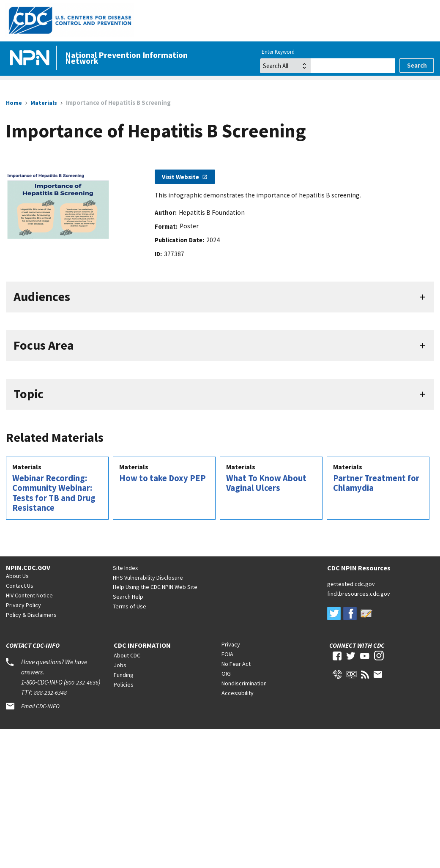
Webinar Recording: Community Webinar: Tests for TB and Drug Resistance (54, 493)
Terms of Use (130, 606)
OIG (226, 674)
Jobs (120, 665)
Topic (29, 394)
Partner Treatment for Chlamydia (376, 483)
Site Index (125, 568)
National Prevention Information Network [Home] (126, 58)
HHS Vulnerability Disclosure (148, 578)
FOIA (227, 654)
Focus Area (44, 345)
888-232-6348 (50, 693)
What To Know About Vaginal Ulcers (266, 483)
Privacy (231, 644)
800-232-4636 (82, 682)
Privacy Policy (23, 605)
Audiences (42, 297)
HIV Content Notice (29, 595)
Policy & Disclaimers (31, 615)
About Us (17, 576)
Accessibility (238, 693)
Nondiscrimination (244, 683)
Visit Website (180, 177)
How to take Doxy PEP (163, 478)
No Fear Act (236, 664)
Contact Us (20, 586)
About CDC (127, 655)
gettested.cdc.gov (351, 584)
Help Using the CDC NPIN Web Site (155, 587)
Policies (124, 685)
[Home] (31, 58)
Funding (124, 675)
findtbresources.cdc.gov (359, 594)
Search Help (128, 597)
